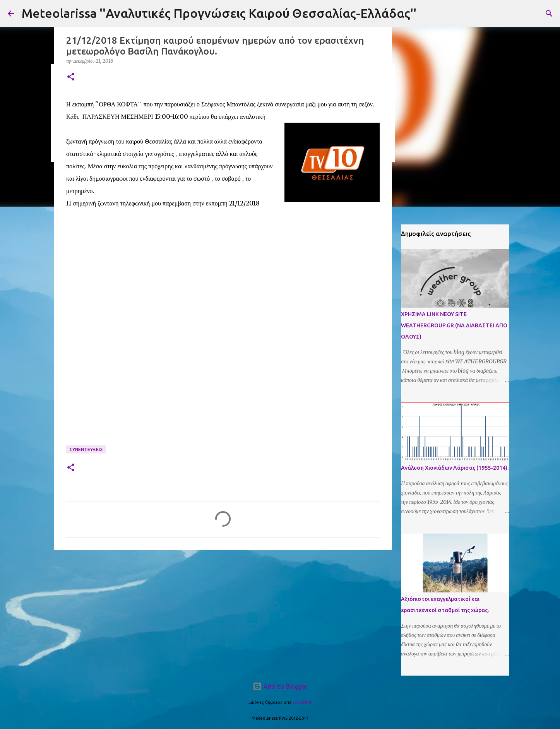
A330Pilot (302, 702)
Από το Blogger (280, 686)
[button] (71, 77)
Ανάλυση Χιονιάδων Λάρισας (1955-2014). (455, 468)
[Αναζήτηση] (549, 14)
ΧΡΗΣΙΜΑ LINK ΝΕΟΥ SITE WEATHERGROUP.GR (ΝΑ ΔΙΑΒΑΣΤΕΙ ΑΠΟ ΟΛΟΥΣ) (454, 325)
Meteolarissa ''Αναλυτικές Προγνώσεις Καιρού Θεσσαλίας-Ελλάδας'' (219, 13)
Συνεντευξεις (86, 449)
